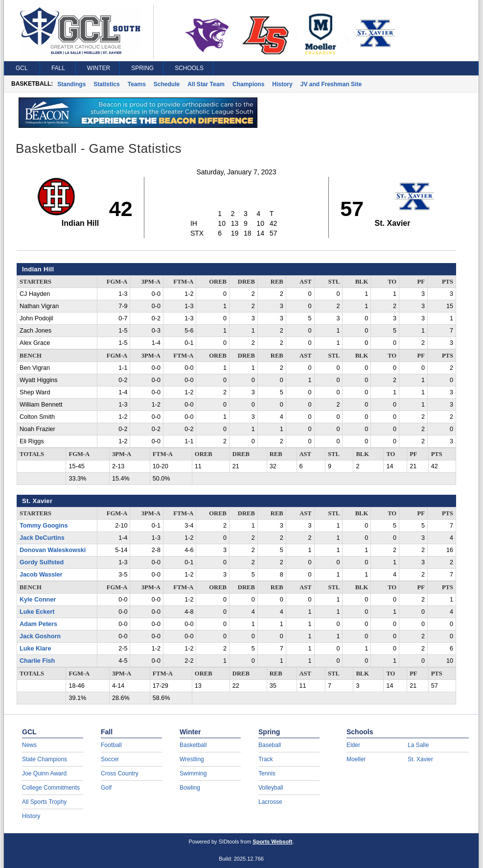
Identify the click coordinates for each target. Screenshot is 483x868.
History (282, 84)
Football (111, 745)
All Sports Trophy (44, 802)
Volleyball (271, 788)
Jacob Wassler (41, 575)
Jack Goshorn (40, 636)
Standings (71, 84)
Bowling (190, 788)
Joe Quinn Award (44, 773)
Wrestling (192, 759)
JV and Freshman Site (331, 84)
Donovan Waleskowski (53, 550)
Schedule (167, 84)
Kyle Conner (38, 600)
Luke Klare (35, 649)
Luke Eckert (37, 612)
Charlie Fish (37, 661)
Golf (106, 788)
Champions (248, 84)
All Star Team (206, 84)
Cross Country (120, 773)
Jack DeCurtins (42, 538)
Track (266, 759)
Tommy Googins (44, 526)
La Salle (418, 745)
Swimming (193, 773)
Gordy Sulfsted (42, 562)
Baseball (270, 745)
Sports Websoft (272, 842)
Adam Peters (38, 624)
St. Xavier (420, 759)
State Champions (45, 759)
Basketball (193, 745)
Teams (137, 84)
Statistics (106, 84)
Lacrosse (270, 802)
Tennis (267, 773)
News (29, 745)
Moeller (356, 759)
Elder (353, 745)
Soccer (110, 759)
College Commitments (51, 788)
